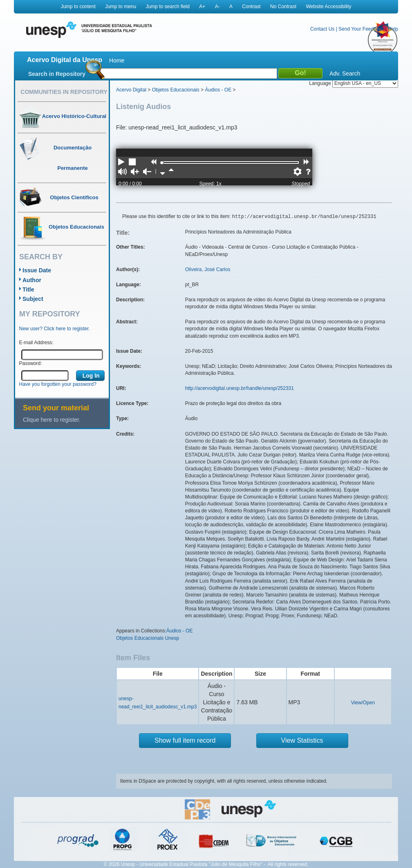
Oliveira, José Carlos (208, 269)
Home (117, 60)
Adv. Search (345, 73)
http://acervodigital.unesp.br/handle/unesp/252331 (240, 388)
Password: (31, 363)
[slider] (162, 163)
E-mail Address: (36, 343)
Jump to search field (168, 7)
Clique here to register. (52, 420)
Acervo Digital (131, 90)
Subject (33, 299)
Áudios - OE (218, 90)
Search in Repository (57, 74)
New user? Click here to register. (55, 329)
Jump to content (78, 7)
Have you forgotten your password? (58, 384)
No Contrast (283, 7)
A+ (202, 7)
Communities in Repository (64, 92)
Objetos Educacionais (176, 90)
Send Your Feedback (361, 29)
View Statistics (302, 740)
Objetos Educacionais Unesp (148, 638)
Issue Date (37, 270)
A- (217, 7)
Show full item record (185, 740)
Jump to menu (121, 7)
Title (28, 289)
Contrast (251, 7)
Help (393, 29)
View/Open (363, 703)
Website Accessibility (328, 7)
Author (32, 280)
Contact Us (322, 29)
